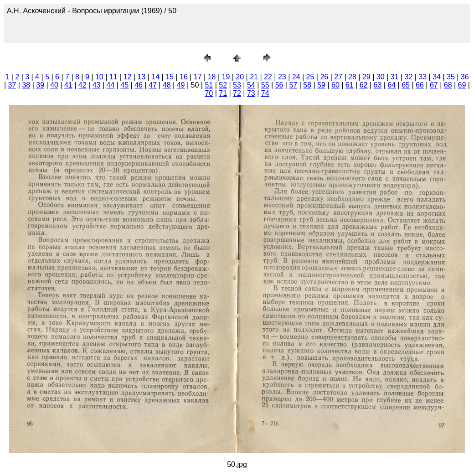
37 (12, 85)
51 (209, 85)
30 (381, 77)
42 (82, 85)
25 (310, 77)
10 (99, 77)
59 (321, 85)
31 (395, 77)
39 (40, 85)
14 (155, 77)
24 (296, 77)
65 (406, 85)
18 (212, 77)
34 (437, 77)
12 (128, 77)
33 (422, 77)
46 (139, 85)
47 (153, 85)
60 (335, 85)
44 (111, 85)
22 (268, 77)
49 (181, 85)
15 (170, 77)
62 (364, 85)
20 (240, 77)
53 (237, 85)
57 (293, 85)
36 (465, 77)
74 (265, 93)
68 (448, 85)
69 (462, 85)
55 (265, 85)
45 (124, 85)
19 (226, 77)
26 (324, 77)
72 (237, 93)
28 (352, 77)
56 (279, 85)
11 (113, 77)
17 (198, 77)
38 (26, 85)
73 (251, 93)
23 (282, 77)
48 (167, 85)
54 (251, 85)
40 (54, 85)
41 (68, 85)
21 (254, 77)
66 (420, 85)
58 (307, 85)
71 (223, 93)
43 (97, 85)
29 (366, 77)
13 (141, 77)
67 (434, 85)
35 (451, 77)
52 (223, 85)
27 (338, 77)
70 (209, 93)
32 (408, 77)
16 (184, 77)
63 (378, 85)
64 (392, 85)
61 (350, 85)
